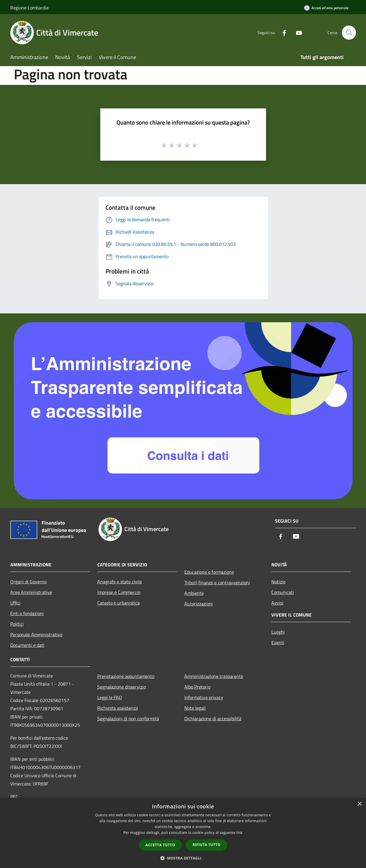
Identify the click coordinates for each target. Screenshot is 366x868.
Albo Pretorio (197, 687)
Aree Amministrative (31, 592)
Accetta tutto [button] (160, 845)
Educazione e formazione (209, 572)
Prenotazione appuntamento (126, 676)
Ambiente (194, 593)
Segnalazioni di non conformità (128, 718)
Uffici (15, 603)
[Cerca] (349, 33)
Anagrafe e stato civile (120, 582)
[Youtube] (297, 32)
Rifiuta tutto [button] (207, 845)
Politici (17, 624)
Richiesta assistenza (118, 708)
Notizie (278, 582)
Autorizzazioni (199, 604)
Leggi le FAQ (110, 697)
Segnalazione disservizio (122, 687)
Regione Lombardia (29, 8)
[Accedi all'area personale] (326, 8)
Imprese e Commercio (119, 592)
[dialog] (183, 833)
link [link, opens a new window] (239, 833)
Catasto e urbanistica (118, 603)
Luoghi (278, 632)
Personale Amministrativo (36, 634)
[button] (183, 858)
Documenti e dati (27, 645)
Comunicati (283, 592)
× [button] (359, 804)
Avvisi (277, 603)
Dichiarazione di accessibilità (213, 718)
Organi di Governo (28, 582)
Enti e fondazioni (27, 613)
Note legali (195, 708)
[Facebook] (282, 32)
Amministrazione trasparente (214, 676)
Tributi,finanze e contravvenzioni (217, 582)
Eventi (278, 642)
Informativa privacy (204, 697)
